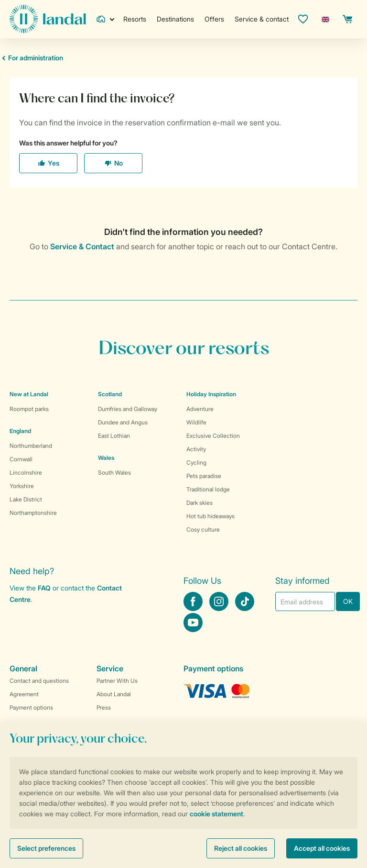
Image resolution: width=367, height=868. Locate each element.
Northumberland (31, 446)
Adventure (200, 409)
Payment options (31, 707)
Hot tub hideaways (210, 516)
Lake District (26, 499)
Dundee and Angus (123, 422)
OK (348, 601)
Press (104, 707)
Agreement (24, 694)
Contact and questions (39, 681)
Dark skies (200, 503)
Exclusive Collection (213, 436)
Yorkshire (22, 486)
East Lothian (114, 436)
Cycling (196, 462)
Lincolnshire (26, 473)
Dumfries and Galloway (128, 409)
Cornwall (21, 459)
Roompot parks (29, 409)
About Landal (114, 694)
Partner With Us (117, 681)
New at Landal (29, 394)
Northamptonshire (33, 513)
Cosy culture (203, 529)
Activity (196, 449)
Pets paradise (204, 476)
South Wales (114, 473)
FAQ (44, 588)
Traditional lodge (208, 489)
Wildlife (196, 422)
